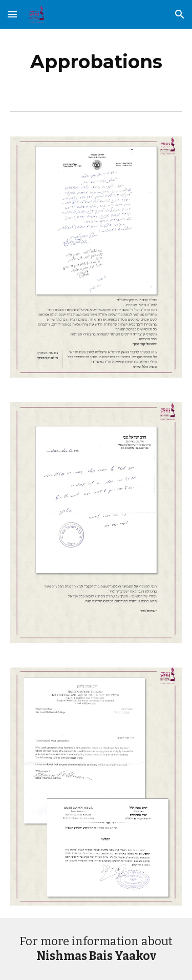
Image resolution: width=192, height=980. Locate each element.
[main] (96, 62)
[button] (12, 14)
